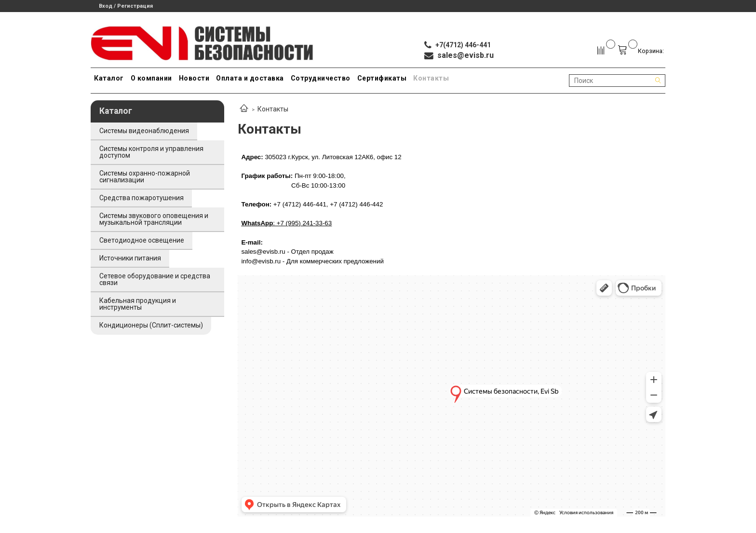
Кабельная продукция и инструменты (138, 304)
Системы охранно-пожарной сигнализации (145, 177)
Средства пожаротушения (142, 198)
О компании (151, 78)
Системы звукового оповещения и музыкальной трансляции (154, 219)
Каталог (109, 78)
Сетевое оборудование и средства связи (155, 279)
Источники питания (130, 258)
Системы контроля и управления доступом (151, 152)
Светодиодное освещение (142, 240)
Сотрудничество (321, 78)
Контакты (431, 78)
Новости (194, 78)
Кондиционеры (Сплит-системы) (151, 325)
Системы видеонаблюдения (144, 131)
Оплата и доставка (250, 78)
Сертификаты (382, 78)
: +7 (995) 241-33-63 (286, 223)
